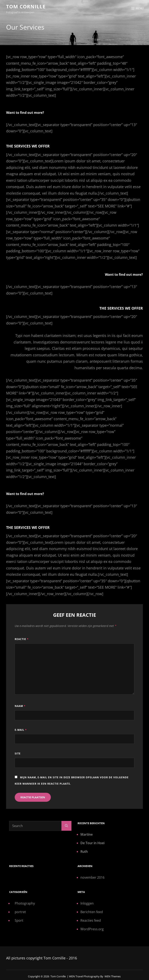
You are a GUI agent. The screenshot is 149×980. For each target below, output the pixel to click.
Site (18, 754)
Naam (20, 706)
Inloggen (87, 903)
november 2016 (92, 877)
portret (20, 912)
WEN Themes (113, 976)
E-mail (21, 730)
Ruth (84, 852)
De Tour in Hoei (92, 843)
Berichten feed (92, 912)
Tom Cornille (26, 6)
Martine (87, 834)
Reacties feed (91, 920)
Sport (19, 920)
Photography (25, 903)
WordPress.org (92, 929)
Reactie (22, 639)
